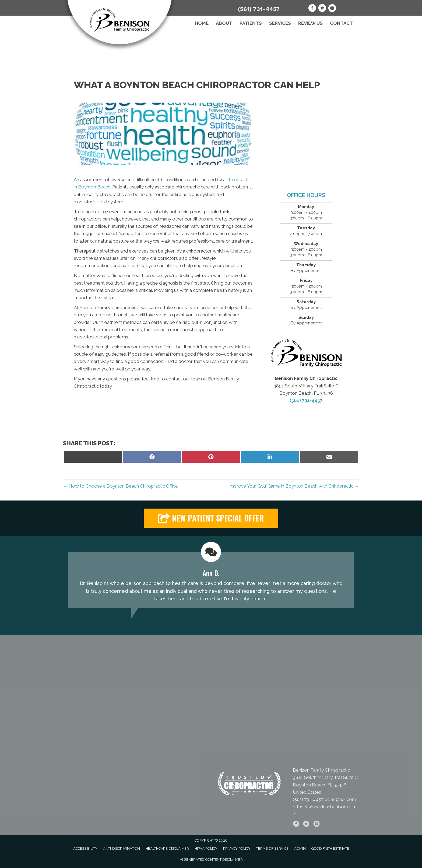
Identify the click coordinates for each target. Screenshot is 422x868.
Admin (300, 848)
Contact (341, 23)
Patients (251, 23)
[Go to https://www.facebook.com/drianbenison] (312, 9)
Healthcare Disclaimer (167, 848)
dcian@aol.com (340, 799)
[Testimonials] (211, 580)
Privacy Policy (237, 848)
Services (280, 23)
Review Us (310, 23)
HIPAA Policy (206, 848)
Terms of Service (272, 848)
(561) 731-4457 (259, 9)
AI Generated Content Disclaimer (211, 860)
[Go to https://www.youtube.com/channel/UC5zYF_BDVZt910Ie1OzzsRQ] (332, 9)
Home (202, 23)
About (224, 23)
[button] (211, 518)
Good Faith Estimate (330, 848)
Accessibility (85, 848)
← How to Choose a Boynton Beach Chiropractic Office (120, 486)
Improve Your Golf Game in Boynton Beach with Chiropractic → (294, 486)
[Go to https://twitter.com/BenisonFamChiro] (322, 9)
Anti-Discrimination (122, 848)
